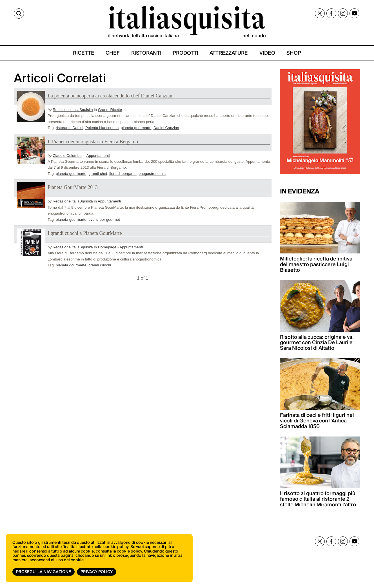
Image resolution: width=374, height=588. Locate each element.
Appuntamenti (98, 156)
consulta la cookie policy (119, 551)
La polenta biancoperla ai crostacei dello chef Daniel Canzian (110, 96)
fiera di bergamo (123, 174)
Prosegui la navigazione (44, 572)
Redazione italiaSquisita (73, 110)
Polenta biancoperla (102, 128)
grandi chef (98, 174)
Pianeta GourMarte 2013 (73, 187)
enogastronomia (152, 174)
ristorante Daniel (70, 128)
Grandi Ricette (110, 110)
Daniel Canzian (166, 128)
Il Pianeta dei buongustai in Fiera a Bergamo (93, 142)
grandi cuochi (100, 265)
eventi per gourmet (104, 220)
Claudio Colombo (67, 156)
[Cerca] (19, 14)
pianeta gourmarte (136, 128)
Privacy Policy (97, 572)
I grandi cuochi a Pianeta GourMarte (85, 233)
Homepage (107, 247)
